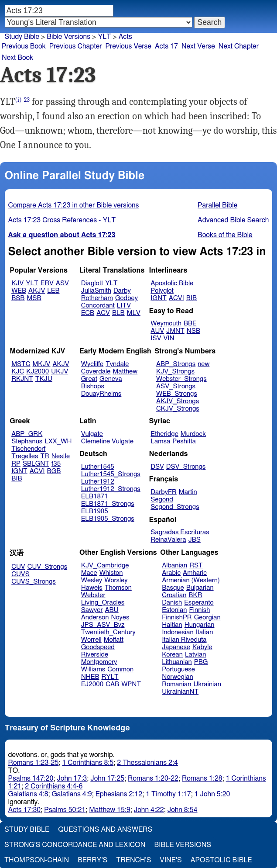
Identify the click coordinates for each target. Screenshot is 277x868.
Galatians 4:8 (28, 794)
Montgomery (99, 662)
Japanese (176, 647)
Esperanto (199, 603)
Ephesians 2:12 (119, 794)
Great (89, 379)
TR (44, 456)
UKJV (60, 372)
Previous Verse (128, 46)
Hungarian (200, 625)
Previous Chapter (76, 46)
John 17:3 (72, 778)
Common (120, 669)
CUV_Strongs (47, 567)
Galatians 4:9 (72, 794)
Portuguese (178, 669)
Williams (93, 669)
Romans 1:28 (202, 778)
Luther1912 (98, 482)
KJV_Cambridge (105, 565)
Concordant (98, 306)
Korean (172, 655)
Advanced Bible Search (233, 220)
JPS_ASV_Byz (103, 625)
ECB (88, 313)
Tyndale (117, 364)
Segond (162, 500)
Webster (93, 595)
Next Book (17, 58)
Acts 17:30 (25, 810)
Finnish (200, 610)
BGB (54, 471)
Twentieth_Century (108, 632)
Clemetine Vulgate (107, 441)
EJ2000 (92, 684)
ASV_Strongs (176, 386)
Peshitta (184, 441)
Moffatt (114, 640)
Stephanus (27, 441)
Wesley (92, 580)
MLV (134, 313)
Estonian (174, 610)
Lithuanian (177, 662)
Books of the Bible (225, 235)
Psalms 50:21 (65, 810)
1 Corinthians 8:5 (88, 763)
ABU (111, 610)
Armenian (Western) (191, 580)
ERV (47, 283)
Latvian (195, 655)
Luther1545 (98, 467)
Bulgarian (200, 588)
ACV (103, 313)
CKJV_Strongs (178, 409)
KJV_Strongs (175, 372)
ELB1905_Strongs (108, 519)
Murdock (193, 434)
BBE (190, 323)
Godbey (127, 298)
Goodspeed (98, 647)
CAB (112, 684)
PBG (201, 662)
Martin (188, 492)
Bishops (93, 386)
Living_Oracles (103, 603)
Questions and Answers (105, 830)
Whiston (111, 573)
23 (27, 100)
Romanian (176, 684)
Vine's (171, 860)
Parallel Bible (217, 205)
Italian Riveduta (184, 640)
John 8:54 (183, 810)
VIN (169, 338)
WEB (19, 291)
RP (16, 464)
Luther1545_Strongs (111, 474)
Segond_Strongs (175, 507)
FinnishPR (177, 617)
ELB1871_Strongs (108, 504)
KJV (17, 283)
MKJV (42, 364)
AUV (157, 331)
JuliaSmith (96, 291)
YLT (32, 283)
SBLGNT (36, 464)
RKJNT (22, 379)
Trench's (133, 860)
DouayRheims (101, 394)
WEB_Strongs (177, 394)
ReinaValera (168, 540)
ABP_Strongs (176, 364)
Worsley (116, 580)
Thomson (118, 588)
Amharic (195, 573)
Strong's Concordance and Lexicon (75, 845)
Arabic (171, 573)
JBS (195, 540)
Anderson (95, 617)
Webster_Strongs (181, 379)
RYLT (110, 677)
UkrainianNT (180, 692)
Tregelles (25, 456)
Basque (173, 588)
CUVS (21, 574)
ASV (62, 283)
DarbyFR (164, 492)
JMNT (175, 331)
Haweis (92, 588)
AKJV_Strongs (178, 401)
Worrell (91, 640)
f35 (56, 464)
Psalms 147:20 (31, 778)
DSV (157, 467)
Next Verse (198, 46)
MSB (34, 298)
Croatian (174, 595)
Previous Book (24, 46)
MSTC (21, 364)
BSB (18, 298)
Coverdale (96, 372)
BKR (195, 595)
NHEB (90, 677)
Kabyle (202, 647)
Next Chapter (239, 46)
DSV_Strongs (186, 467)
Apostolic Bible (221, 860)
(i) (19, 100)
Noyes (120, 617)
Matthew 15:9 (110, 810)
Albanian (174, 565)
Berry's (92, 860)
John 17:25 (107, 778)
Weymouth (166, 323)
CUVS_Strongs (34, 582)
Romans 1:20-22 (153, 778)
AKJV (37, 291)
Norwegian (177, 677)
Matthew (125, 372)
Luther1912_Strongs (111, 489)
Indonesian (178, 632)
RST (196, 565)
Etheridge (164, 434)
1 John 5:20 (212, 794)
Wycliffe (92, 364)
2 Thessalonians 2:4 (147, 763)
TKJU (44, 379)
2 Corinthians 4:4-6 (54, 786)
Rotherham (97, 298)
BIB (192, 298)
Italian (205, 632)
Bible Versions (68, 37)
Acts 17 (166, 46)
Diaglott (92, 283)
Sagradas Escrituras (180, 532)
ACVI (176, 298)
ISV (156, 338)
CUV (18, 567)
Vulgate (92, 434)
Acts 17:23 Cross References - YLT (62, 220)
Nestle (61, 456)
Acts (125, 37)
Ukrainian (207, 684)
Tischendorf (28, 449)
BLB (118, 313)
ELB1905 (95, 511)
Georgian (207, 617)
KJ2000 (38, 372)
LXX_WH (58, 441)
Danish (172, 603)
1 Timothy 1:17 (168, 794)
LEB (53, 291)
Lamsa (160, 441)
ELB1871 (95, 496)
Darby (122, 291)
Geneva (111, 379)
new (203, 364)
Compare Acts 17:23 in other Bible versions (74, 205)
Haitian (172, 625)
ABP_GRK (27, 434)
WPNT (131, 684)
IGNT (159, 298)
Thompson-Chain (37, 860)
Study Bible (22, 37)
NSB (193, 331)
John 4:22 (149, 810)
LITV (124, 306)
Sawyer (92, 610)
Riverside (95, 655)
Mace (89, 573)
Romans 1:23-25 (34, 763)
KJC (18, 372)
